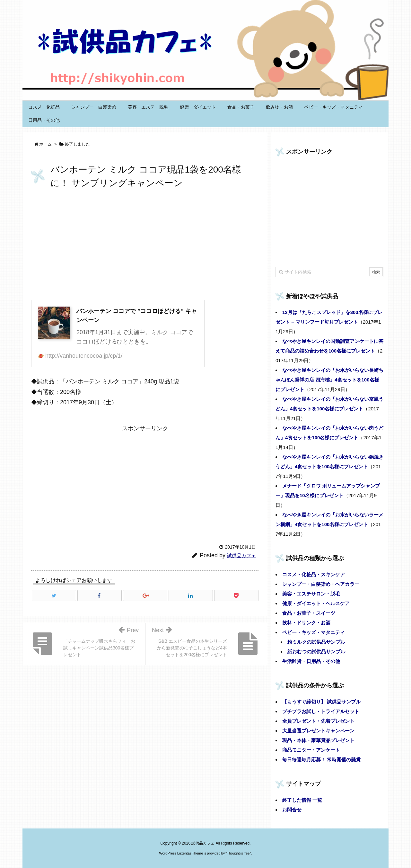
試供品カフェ (241, 555)
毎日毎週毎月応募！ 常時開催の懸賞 (321, 760)
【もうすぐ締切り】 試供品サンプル (321, 702)
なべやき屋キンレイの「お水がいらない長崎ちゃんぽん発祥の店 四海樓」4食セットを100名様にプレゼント (329, 380)
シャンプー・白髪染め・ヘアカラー (321, 584)
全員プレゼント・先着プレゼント (318, 721)
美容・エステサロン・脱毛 (311, 594)
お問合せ (292, 810)
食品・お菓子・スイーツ (309, 613)
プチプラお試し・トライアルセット (321, 711)
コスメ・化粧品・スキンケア (314, 574)
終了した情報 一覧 (302, 800)
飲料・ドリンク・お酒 (306, 623)
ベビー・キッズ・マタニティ (314, 632)
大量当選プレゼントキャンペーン (318, 731)
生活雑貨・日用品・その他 (311, 661)
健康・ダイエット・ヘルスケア (316, 603)
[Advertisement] (145, 246)
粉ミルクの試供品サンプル (316, 642)
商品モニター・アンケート (311, 750)
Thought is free (238, 853)
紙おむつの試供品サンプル (316, 652)
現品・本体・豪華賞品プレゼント (318, 740)
